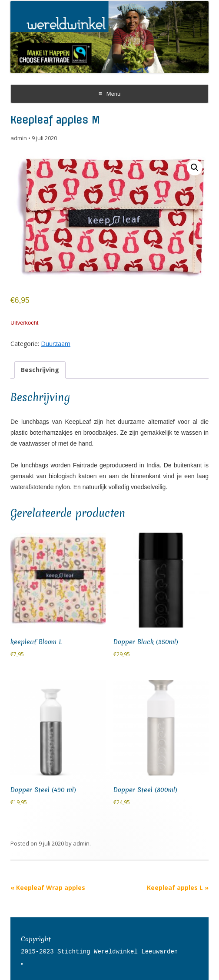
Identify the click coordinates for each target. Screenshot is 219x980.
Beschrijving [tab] (40, 370)
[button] (195, 168)
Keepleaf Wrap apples (48, 888)
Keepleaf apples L (178, 888)
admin (19, 138)
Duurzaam (56, 344)
